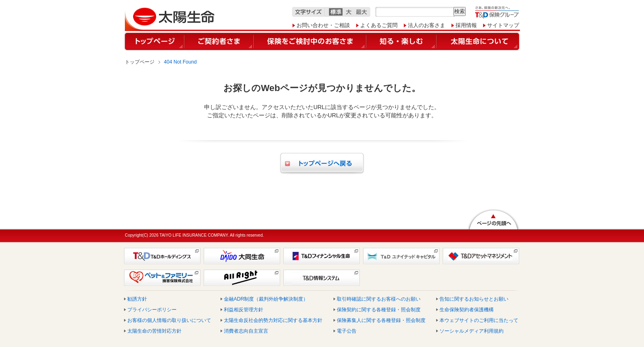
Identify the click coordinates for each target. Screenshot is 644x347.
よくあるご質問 (379, 25)
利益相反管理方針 (244, 310)
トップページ (140, 62)
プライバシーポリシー (152, 310)
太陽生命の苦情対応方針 (154, 331)
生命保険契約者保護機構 (467, 310)
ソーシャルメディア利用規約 (471, 331)
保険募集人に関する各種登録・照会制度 (381, 320)
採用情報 (466, 25)
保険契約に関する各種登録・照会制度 (379, 310)
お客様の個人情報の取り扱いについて (169, 320)
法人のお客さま (427, 25)
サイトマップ (503, 25)
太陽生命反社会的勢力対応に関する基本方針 (273, 320)
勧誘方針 (137, 299)
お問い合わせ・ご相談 (323, 25)
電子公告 (347, 331)
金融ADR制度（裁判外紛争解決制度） (266, 299)
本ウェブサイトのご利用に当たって (479, 320)
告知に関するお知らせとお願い (474, 299)
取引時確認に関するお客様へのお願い (379, 299)
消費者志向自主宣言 (246, 331)
